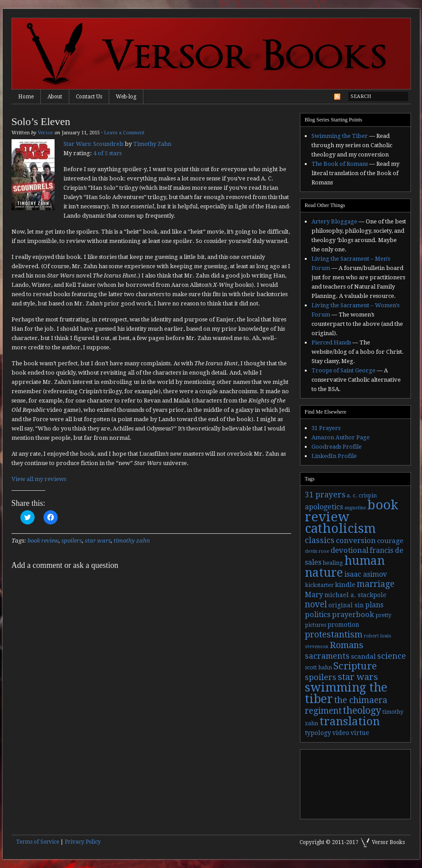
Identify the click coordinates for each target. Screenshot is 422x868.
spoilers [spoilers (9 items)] (321, 677)
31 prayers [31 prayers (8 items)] (325, 495)
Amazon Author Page (341, 437)
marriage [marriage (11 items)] (376, 584)
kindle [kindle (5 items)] (345, 585)
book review (43, 541)
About (55, 97)
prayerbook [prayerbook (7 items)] (353, 615)
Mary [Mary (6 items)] (314, 595)
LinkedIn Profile (334, 456)
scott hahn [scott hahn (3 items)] (318, 668)
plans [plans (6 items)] (374, 605)
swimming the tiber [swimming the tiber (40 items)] (346, 693)
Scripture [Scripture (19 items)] (355, 666)
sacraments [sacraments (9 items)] (327, 656)
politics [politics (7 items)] (318, 615)
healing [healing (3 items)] (333, 563)
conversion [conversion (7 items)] (356, 541)
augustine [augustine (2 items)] (355, 508)
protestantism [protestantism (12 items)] (334, 635)
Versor (45, 133)
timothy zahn (132, 541)
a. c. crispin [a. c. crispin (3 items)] (362, 496)
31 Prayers (326, 428)
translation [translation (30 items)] (350, 721)
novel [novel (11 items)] (316, 604)
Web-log (126, 97)
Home (26, 97)
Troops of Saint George (343, 370)
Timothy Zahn (152, 144)
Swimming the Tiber (340, 136)
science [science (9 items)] (392, 656)
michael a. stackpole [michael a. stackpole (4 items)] (355, 595)
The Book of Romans (340, 164)
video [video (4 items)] (341, 733)
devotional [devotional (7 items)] (349, 550)
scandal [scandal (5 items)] (363, 657)
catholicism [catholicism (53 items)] (340, 529)
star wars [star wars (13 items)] (358, 677)
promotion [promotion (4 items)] (343, 625)
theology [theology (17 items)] (362, 710)
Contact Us (89, 97)
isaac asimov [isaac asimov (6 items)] (366, 574)
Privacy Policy (83, 842)
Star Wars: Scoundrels (93, 144)
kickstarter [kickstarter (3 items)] (319, 585)
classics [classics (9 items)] (320, 540)
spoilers (72, 541)
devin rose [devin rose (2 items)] (317, 551)
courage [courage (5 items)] (390, 541)
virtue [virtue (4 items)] (360, 733)
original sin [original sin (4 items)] (346, 605)
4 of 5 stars (107, 153)
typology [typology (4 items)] (318, 733)
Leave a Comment (124, 133)
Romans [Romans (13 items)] (347, 645)
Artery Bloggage (334, 221)
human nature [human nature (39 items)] (345, 567)
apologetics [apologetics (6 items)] (324, 507)
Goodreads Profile (337, 447)
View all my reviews (39, 479)
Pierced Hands (331, 342)
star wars (98, 541)
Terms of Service (37, 842)
